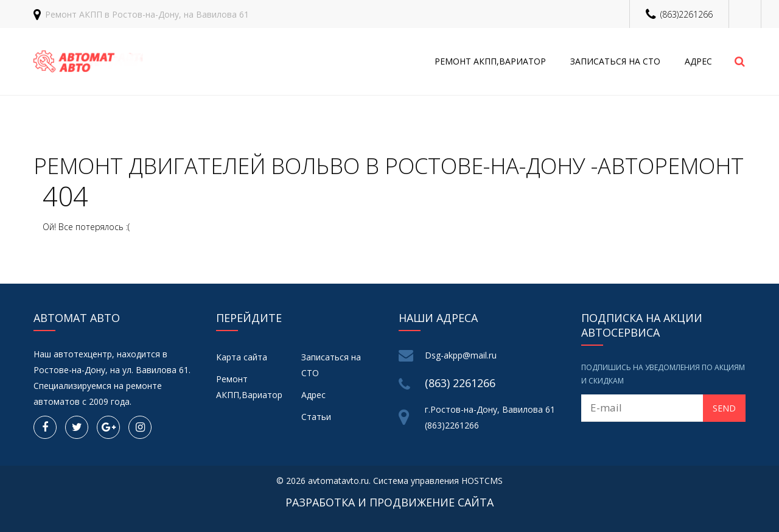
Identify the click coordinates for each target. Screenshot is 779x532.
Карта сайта (242, 357)
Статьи (316, 417)
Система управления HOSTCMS (438, 481)
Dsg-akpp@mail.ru (461, 355)
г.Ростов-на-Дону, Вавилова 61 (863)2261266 (490, 417)
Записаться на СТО (615, 61)
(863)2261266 (686, 14)
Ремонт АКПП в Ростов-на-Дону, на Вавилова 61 (147, 14)
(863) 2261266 (460, 383)
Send (724, 408)
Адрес (698, 61)
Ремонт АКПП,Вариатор (490, 61)
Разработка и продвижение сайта (389, 502)
